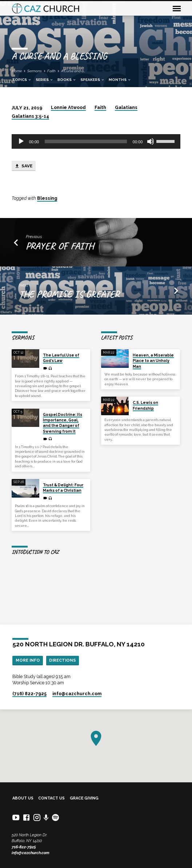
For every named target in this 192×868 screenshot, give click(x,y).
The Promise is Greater (69, 294)
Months (120, 80)
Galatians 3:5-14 (30, 116)
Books (67, 80)
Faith (51, 71)
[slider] (86, 141)
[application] (96, 141)
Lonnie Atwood (68, 108)
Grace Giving (84, 798)
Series (45, 80)
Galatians (126, 108)
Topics (22, 80)
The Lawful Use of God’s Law (61, 358)
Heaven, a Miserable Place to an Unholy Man (153, 361)
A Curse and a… (73, 71)
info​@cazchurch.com (77, 694)
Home (17, 71)
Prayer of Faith (60, 246)
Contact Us (51, 798)
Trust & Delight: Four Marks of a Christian (63, 488)
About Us (23, 798)
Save (23, 166)
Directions (63, 660)
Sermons (35, 71)
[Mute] (151, 141)
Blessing (47, 198)
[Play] (21, 141)
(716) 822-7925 (29, 694)
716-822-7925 (24, 847)
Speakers (93, 80)
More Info (28, 660)
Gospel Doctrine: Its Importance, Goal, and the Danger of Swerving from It (63, 423)
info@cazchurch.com (31, 853)
